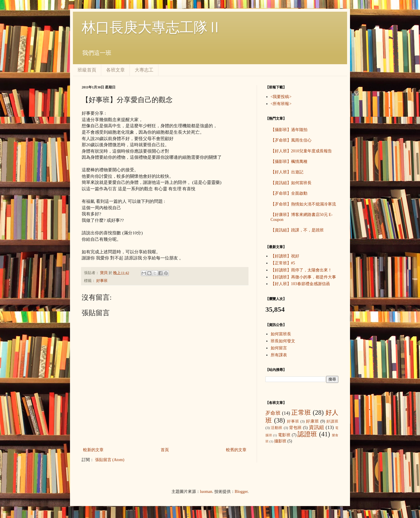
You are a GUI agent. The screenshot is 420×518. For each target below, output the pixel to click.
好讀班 (332, 421)
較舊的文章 (236, 450)
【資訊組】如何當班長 (291, 183)
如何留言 (279, 348)
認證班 (307, 434)
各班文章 (116, 70)
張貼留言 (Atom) (110, 460)
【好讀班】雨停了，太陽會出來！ (301, 270)
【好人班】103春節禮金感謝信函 (300, 284)
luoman (206, 492)
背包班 (295, 428)
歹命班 (273, 413)
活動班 (277, 428)
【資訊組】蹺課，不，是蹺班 (297, 230)
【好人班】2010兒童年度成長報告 (301, 151)
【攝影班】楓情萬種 (289, 162)
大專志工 (144, 70)
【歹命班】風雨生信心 (291, 140)
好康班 (313, 421)
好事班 (102, 281)
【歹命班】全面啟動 (289, 193)
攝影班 (280, 441)
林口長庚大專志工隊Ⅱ (152, 27)
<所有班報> (281, 104)
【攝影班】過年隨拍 (289, 130)
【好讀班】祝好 (285, 256)
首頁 (165, 450)
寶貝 (104, 273)
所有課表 (279, 355)
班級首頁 (87, 70)
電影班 (284, 435)
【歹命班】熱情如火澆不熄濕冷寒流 (303, 204)
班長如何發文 (283, 341)
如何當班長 (281, 334)
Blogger (241, 492)
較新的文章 (93, 450)
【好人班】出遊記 (287, 172)
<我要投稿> (281, 97)
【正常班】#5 (283, 263)
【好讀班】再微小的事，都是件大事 (303, 277)
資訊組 (317, 427)
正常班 (301, 413)
